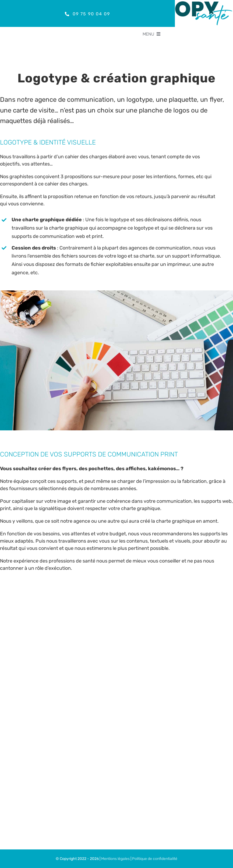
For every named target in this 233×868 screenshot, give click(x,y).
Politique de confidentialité (155, 859)
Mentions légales (115, 859)
